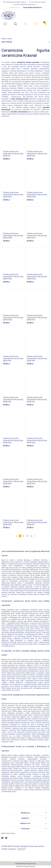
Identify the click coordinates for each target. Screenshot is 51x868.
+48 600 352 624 (14, 7)
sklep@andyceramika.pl (33, 7)
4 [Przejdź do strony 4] (31, 536)
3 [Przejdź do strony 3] (27, 536)
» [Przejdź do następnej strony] (34, 536)
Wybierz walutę (7, 39)
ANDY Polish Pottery (8, 833)
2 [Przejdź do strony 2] (24, 536)
